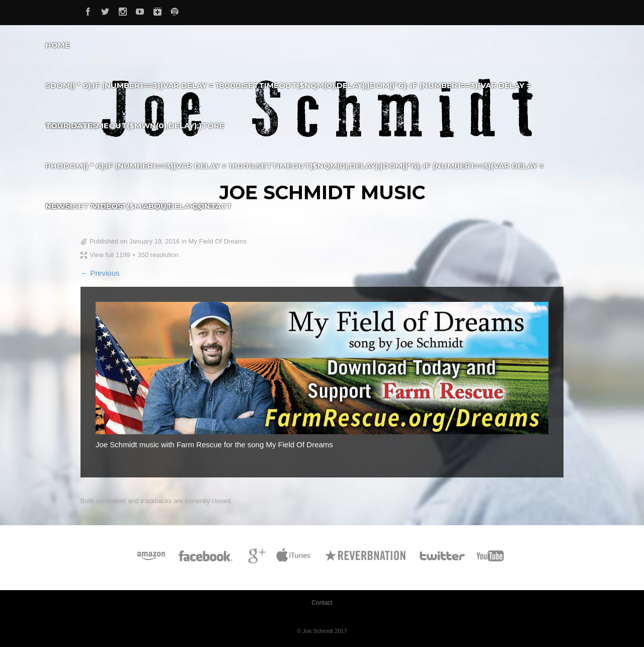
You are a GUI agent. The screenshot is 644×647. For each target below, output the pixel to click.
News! (59, 206)
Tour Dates (71, 126)
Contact (212, 206)
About (157, 206)
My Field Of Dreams (218, 241)
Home (58, 45)
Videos (107, 206)
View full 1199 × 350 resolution (134, 255)
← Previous (100, 273)
